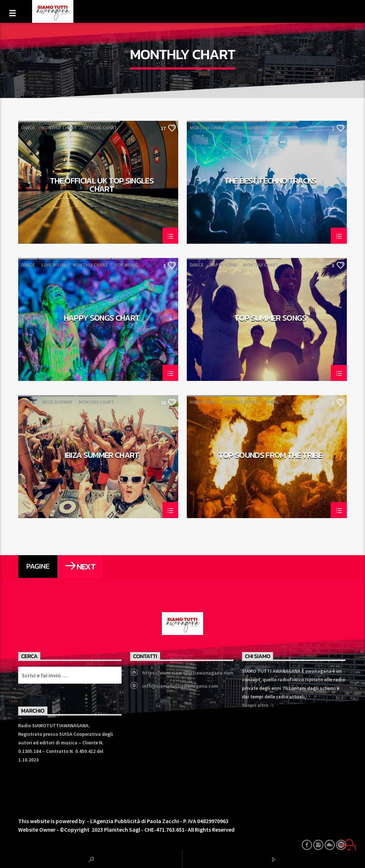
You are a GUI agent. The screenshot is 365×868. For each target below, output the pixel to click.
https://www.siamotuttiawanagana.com (188, 673)
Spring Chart (247, 128)
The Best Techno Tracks (270, 182)
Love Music (54, 265)
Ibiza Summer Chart (102, 456)
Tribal (272, 402)
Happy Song (223, 265)
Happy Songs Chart (102, 319)
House (28, 402)
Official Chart (100, 128)
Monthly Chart (59, 128)
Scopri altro (258, 706)
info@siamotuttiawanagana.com (180, 686)
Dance (28, 128)
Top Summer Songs (270, 319)
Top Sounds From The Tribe (270, 456)
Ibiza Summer (57, 402)
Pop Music (126, 265)
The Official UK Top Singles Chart (102, 185)
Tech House (283, 128)
